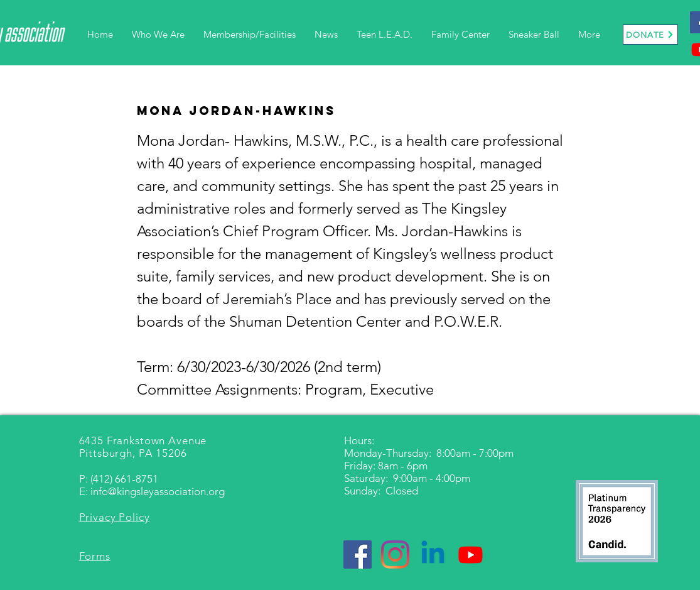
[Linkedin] (433, 554)
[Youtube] (471, 554)
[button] (158, 35)
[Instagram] (395, 554)
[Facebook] (358, 554)
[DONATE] (650, 35)
